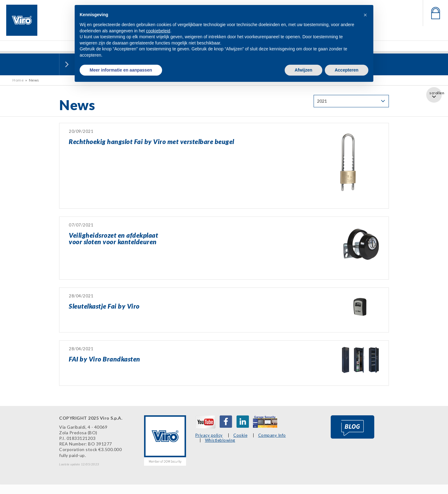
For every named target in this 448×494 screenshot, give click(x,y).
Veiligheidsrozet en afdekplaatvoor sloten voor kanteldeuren (113, 238)
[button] (365, 15)
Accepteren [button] (347, 70)
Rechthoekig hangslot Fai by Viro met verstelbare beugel (152, 141)
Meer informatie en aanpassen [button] (121, 70)
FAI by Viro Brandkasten (105, 359)
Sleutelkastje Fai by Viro (104, 306)
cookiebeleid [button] (158, 31)
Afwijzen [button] (303, 70)
